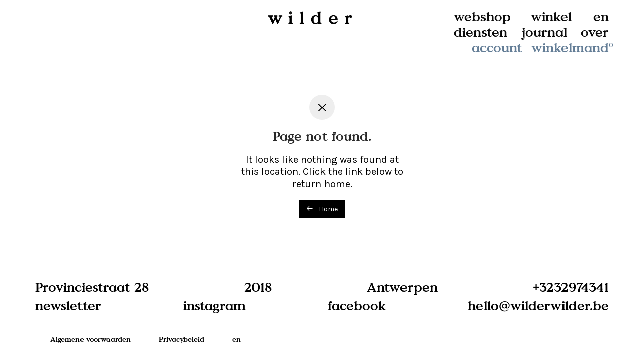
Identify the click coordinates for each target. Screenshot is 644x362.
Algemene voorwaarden (91, 339)
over (595, 32)
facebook (357, 305)
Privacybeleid (182, 339)
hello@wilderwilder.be (538, 305)
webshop (482, 16)
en (601, 16)
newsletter (68, 305)
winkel (551, 16)
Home (322, 209)
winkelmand (573, 48)
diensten (480, 32)
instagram (214, 305)
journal (544, 32)
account (497, 48)
